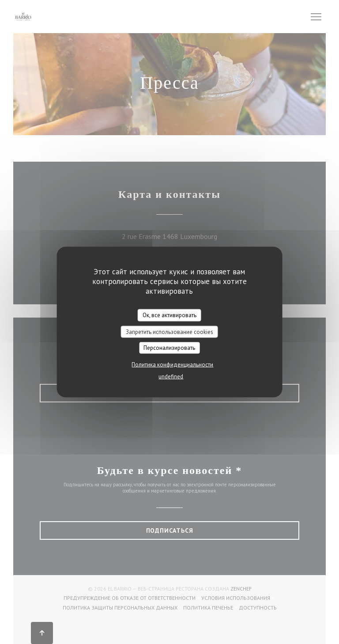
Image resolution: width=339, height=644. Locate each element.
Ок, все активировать (169, 315)
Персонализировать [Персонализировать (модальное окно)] (169, 348)
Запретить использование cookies (169, 331)
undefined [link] (171, 376)
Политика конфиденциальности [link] (172, 364)
